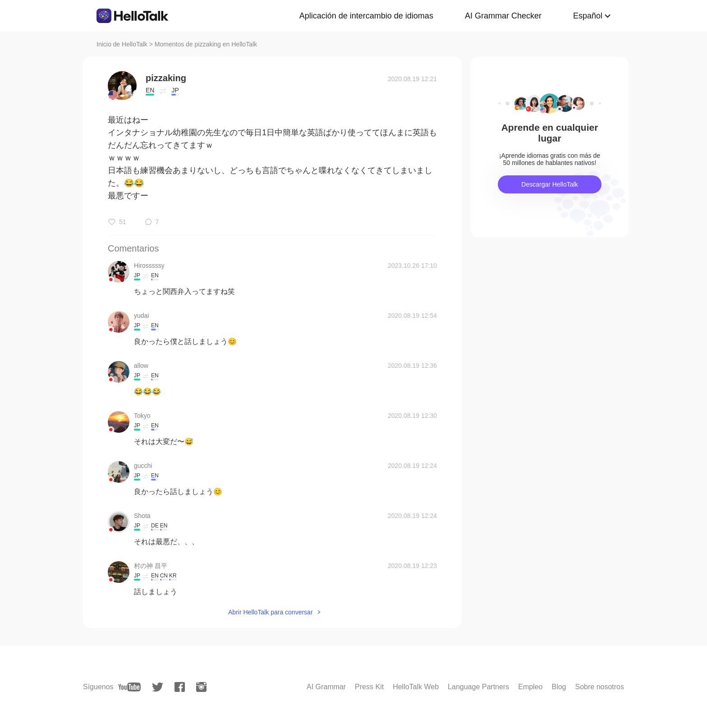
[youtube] (129, 687)
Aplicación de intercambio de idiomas (366, 16)
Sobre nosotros (599, 687)
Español (588, 16)
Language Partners (478, 687)
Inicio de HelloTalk (122, 44)
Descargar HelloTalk (549, 184)
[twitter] (158, 687)
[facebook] (180, 687)
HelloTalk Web (416, 687)
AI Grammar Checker (503, 16)
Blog (559, 687)
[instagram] (201, 687)
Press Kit (369, 687)
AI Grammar (326, 687)
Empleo (530, 687)
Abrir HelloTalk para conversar (271, 612)
